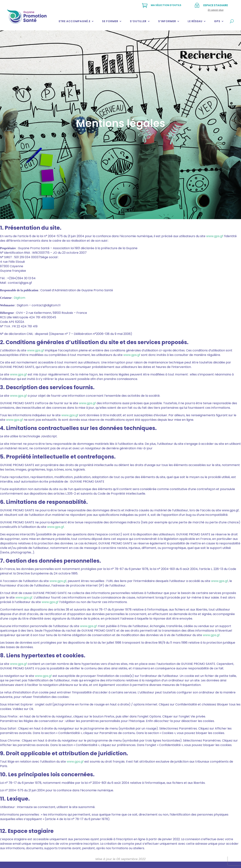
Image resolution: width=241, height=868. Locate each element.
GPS (217, 21)
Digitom (19, 298)
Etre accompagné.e (75, 21)
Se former (110, 21)
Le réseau (195, 21)
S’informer (167, 21)
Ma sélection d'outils (166, 5)
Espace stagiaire (216, 5)
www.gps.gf (215, 236)
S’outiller (138, 21)
